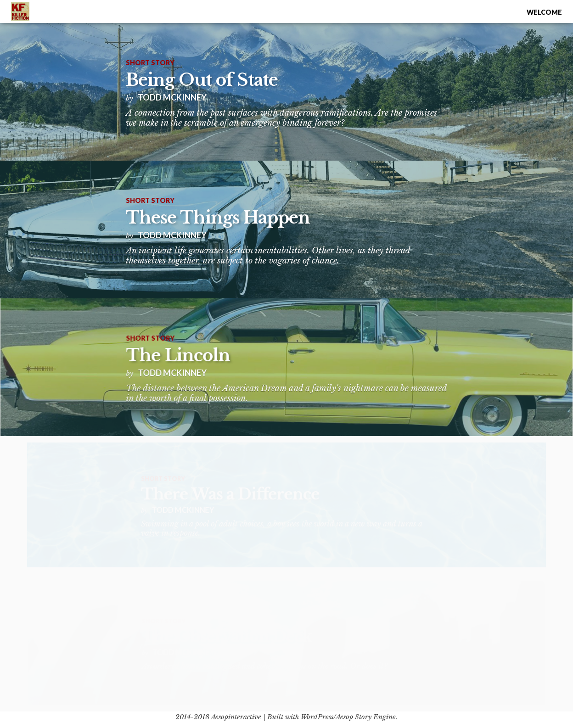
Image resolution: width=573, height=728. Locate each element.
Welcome (544, 12)
